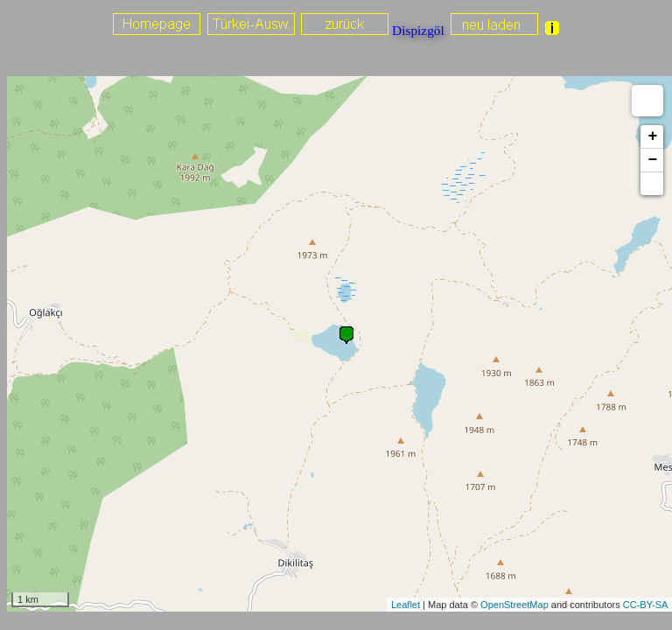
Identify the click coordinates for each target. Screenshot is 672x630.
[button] (652, 184)
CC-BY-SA (646, 605)
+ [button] (652, 136)
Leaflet (406, 605)
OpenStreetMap (514, 605)
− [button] (652, 160)
